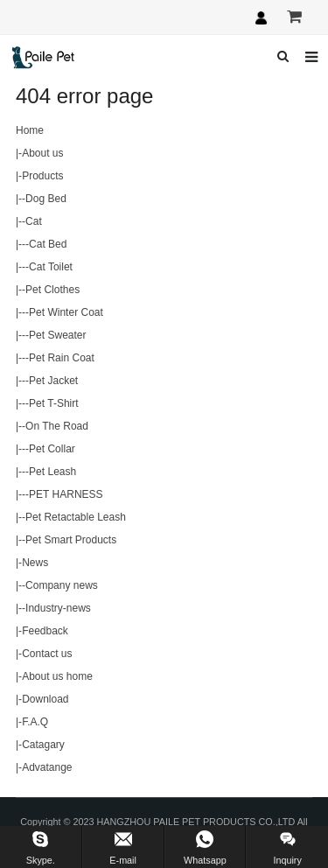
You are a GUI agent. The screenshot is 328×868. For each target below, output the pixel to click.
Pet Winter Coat (66, 312)
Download (45, 699)
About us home (57, 676)
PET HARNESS (66, 494)
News (35, 563)
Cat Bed (48, 244)
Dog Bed (46, 199)
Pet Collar (52, 449)
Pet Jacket (53, 381)
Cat (34, 221)
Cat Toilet (51, 267)
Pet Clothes (52, 290)
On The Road (57, 426)
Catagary (43, 745)
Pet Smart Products (71, 540)
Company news (62, 585)
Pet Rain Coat (62, 358)
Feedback (45, 631)
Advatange (47, 767)
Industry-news (58, 608)
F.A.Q (35, 722)
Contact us (47, 654)
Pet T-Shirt (53, 403)
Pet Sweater (57, 335)
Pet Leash (52, 472)
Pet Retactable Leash (76, 517)
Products (42, 176)
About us (42, 153)
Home (30, 130)
